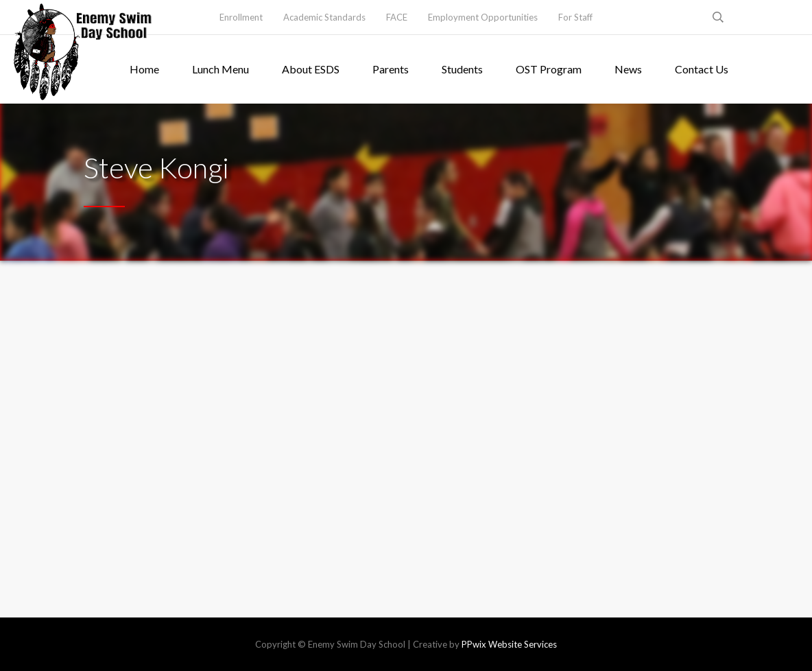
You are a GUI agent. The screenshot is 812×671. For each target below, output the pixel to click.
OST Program (549, 69)
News (628, 69)
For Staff (575, 17)
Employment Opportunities (483, 17)
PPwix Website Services (509, 644)
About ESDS (311, 69)
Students (462, 69)
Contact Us (702, 69)
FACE (397, 17)
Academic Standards (324, 17)
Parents (391, 69)
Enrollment (241, 17)
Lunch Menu (220, 69)
